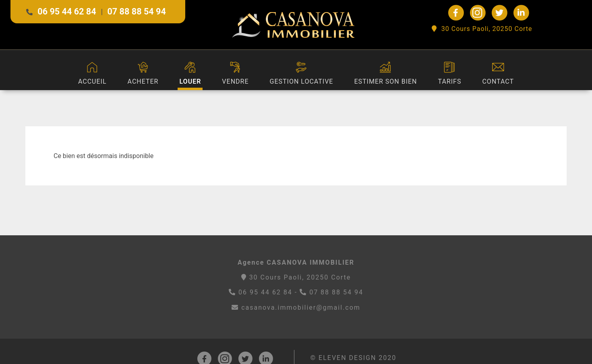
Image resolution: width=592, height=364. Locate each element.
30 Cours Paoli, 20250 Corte (482, 29)
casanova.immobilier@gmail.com (296, 307)
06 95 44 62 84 (67, 11)
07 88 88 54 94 (136, 11)
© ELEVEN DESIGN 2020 (354, 358)
